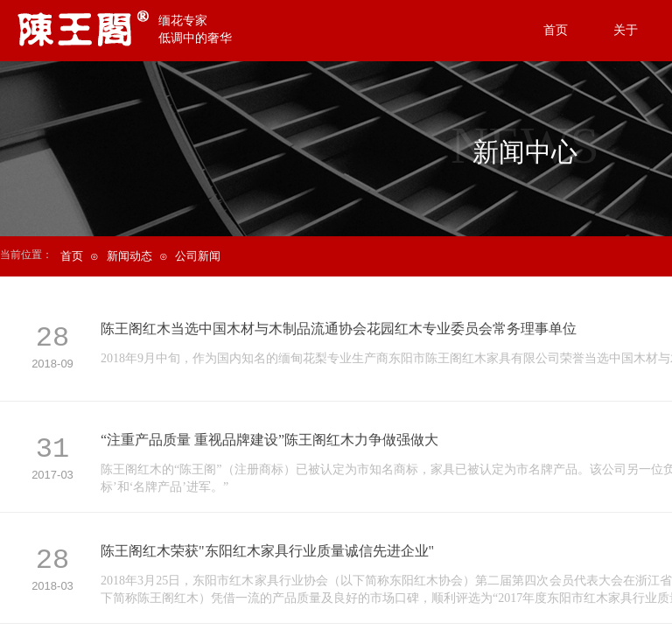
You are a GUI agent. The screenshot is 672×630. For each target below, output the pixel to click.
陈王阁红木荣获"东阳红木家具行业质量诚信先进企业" (267, 551)
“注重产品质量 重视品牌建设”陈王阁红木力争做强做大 (269, 440)
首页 (72, 256)
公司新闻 (198, 256)
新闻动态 (129, 256)
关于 (626, 30)
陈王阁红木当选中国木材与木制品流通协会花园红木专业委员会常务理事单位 (339, 329)
